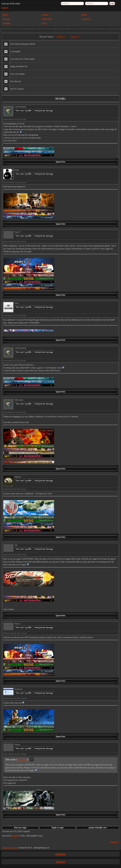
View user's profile (23, 111)
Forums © (114, 842)
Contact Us (86, 19)
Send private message (44, 111)
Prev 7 (61, 37)
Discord (60, 862)
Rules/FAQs (47, 19)
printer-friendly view (98, 828)
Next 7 (75, 37)
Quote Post (60, 162)
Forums (45, 15)
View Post (22, 759)
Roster (84, 15)
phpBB (15, 836)
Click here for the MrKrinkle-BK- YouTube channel (28, 459)
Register (5, 8)
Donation (60, 854)
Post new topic (20, 828)
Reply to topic (58, 828)
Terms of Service (10, 848)
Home (5, 15)
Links (44, 23)
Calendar (6, 23)
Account (6, 19)
